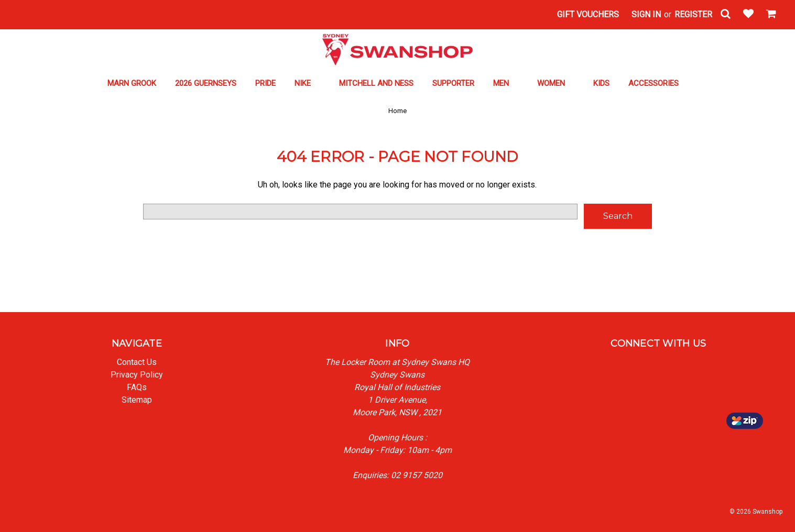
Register (693, 14)
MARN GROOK (132, 83)
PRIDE (265, 83)
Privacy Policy (137, 375)
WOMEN (556, 83)
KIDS (601, 83)
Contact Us (137, 362)
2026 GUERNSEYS (206, 83)
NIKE (307, 83)
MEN (506, 83)
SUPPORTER (453, 83)
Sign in (646, 14)
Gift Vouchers (588, 14)
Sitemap (137, 400)
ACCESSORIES (658, 83)
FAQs (137, 387)
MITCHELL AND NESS (376, 83)
